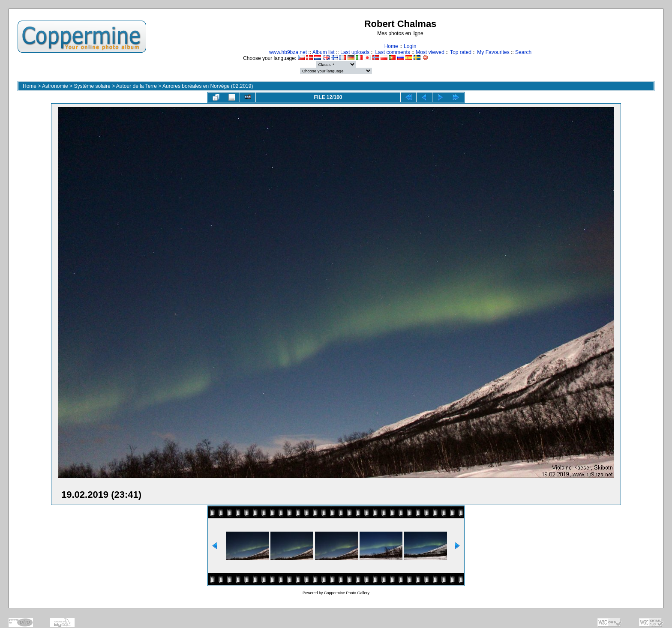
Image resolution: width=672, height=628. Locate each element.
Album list (324, 52)
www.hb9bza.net (288, 52)
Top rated (461, 52)
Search (523, 52)
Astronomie (55, 86)
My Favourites (493, 52)
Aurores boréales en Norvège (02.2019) (208, 86)
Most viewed (430, 52)
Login (410, 46)
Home (391, 46)
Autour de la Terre (136, 86)
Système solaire (92, 86)
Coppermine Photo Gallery (347, 593)
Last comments (392, 52)
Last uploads (355, 52)
